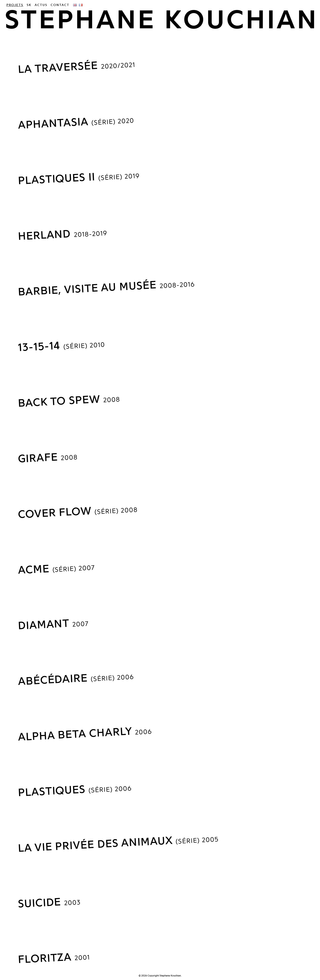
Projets (15, 5)
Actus (41, 5)
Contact (60, 5)
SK (29, 5)
